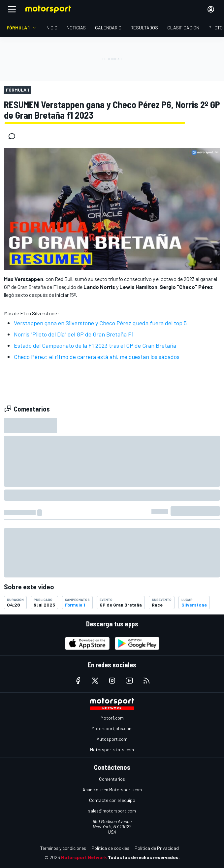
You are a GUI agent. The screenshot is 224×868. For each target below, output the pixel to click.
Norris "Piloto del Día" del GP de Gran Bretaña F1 (74, 334)
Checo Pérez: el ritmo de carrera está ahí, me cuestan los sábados (97, 357)
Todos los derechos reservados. (144, 857)
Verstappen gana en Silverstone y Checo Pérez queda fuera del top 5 (100, 323)
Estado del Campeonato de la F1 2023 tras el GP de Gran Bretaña (95, 345)
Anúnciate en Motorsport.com (112, 789)
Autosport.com (112, 739)
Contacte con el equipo (112, 800)
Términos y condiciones (63, 848)
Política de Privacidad (157, 848)
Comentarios (112, 779)
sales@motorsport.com (112, 811)
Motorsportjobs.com (112, 728)
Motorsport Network (84, 857)
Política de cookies (110, 848)
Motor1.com (112, 718)
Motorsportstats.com (112, 750)
